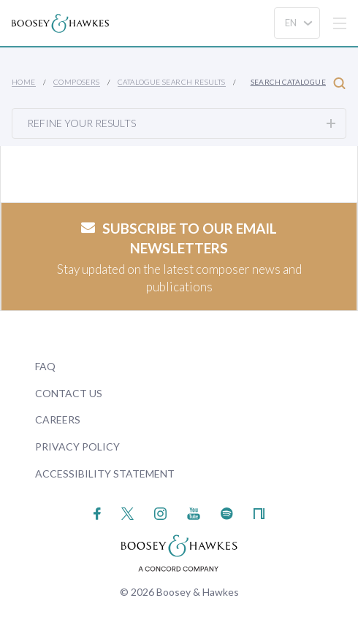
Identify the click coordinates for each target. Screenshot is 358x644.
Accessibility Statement (105, 474)
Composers (77, 82)
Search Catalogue (298, 83)
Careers (58, 419)
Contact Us (69, 393)
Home (24, 82)
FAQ (45, 366)
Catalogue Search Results (172, 82)
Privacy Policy (77, 446)
